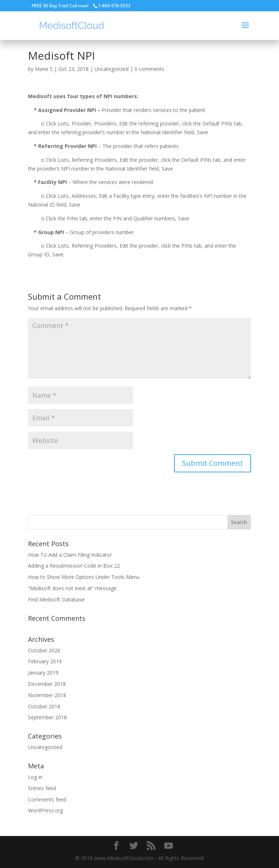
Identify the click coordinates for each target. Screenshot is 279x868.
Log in (35, 777)
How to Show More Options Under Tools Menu (84, 577)
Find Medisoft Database (56, 599)
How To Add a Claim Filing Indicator (70, 555)
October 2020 (44, 650)
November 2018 (47, 695)
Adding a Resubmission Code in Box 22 (74, 566)
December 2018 (47, 684)
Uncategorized (112, 69)
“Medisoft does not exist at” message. (73, 588)
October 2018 (44, 706)
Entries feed (42, 788)
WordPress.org (45, 810)
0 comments (149, 69)
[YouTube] (169, 846)
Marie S (44, 69)
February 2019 (45, 661)
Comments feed (47, 799)
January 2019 (43, 673)
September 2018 (47, 717)
